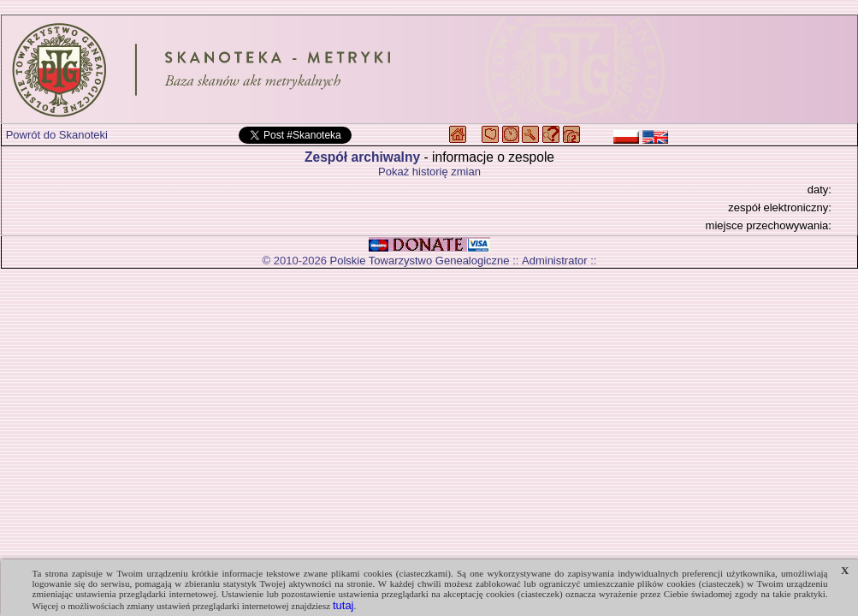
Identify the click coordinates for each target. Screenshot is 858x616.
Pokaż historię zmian (429, 172)
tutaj (343, 605)
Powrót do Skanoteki (57, 135)
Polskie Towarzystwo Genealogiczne (420, 261)
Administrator (555, 261)
